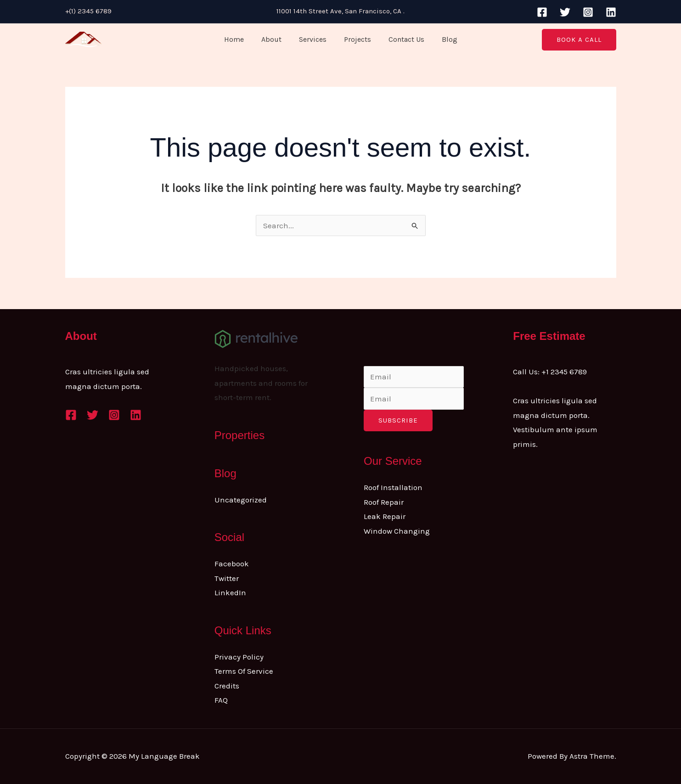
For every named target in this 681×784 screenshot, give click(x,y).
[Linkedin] (611, 12)
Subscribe (398, 420)
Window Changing (397, 531)
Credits (227, 686)
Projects (356, 39)
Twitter (227, 578)
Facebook (232, 564)
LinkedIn (230, 592)
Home (241, 39)
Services (314, 39)
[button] (579, 40)
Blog (443, 39)
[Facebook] (542, 12)
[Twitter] (565, 12)
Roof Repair (384, 502)
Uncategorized (241, 500)
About (276, 39)
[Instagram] (588, 12)
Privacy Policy (239, 657)
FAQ (221, 700)
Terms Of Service (244, 671)
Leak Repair (385, 516)
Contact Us (402, 39)
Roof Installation (393, 487)
